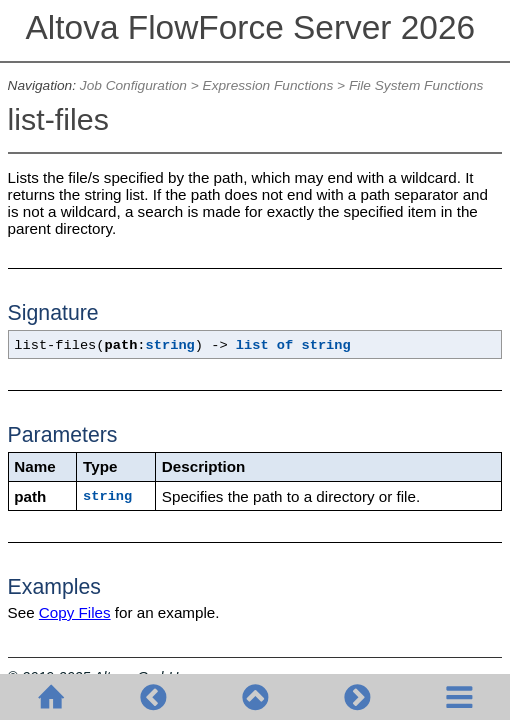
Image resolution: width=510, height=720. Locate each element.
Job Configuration (133, 85)
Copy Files (75, 612)
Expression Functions (268, 85)
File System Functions (416, 85)
